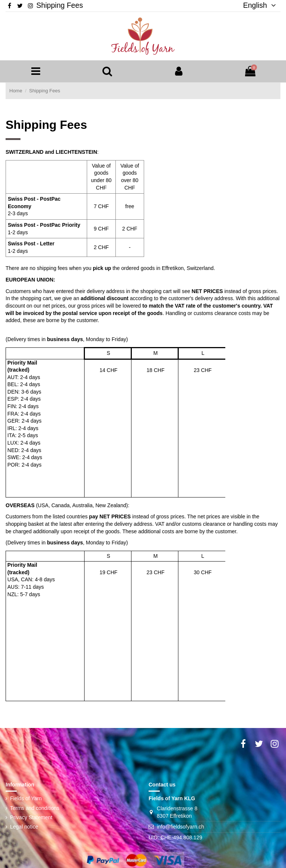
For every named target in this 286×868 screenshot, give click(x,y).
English (257, 5)
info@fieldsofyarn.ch (180, 827)
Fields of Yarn (26, 798)
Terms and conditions (35, 808)
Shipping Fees (59, 5)
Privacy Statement (31, 817)
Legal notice (24, 827)
